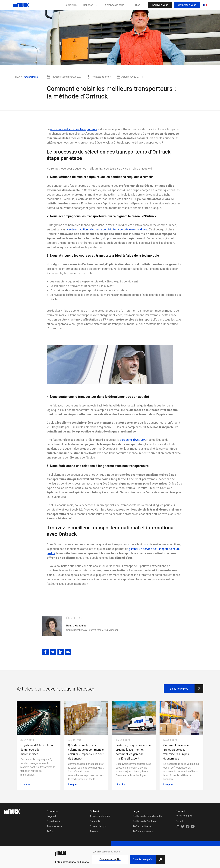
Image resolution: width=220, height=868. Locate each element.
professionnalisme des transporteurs (74, 129)
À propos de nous (100, 816)
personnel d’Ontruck (132, 440)
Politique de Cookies (144, 821)
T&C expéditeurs (142, 826)
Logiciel (51, 816)
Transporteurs (55, 826)
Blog (138, 5)
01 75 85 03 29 (184, 816)
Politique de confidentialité (148, 816)
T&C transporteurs (143, 831)
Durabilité (95, 821)
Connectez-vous (187, 5)
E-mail (179, 821)
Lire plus (25, 784)
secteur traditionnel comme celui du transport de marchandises (107, 229)
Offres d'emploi (98, 826)
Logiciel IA (71, 5)
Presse (94, 831)
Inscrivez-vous (160, 5)
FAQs (50, 831)
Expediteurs (53, 821)
